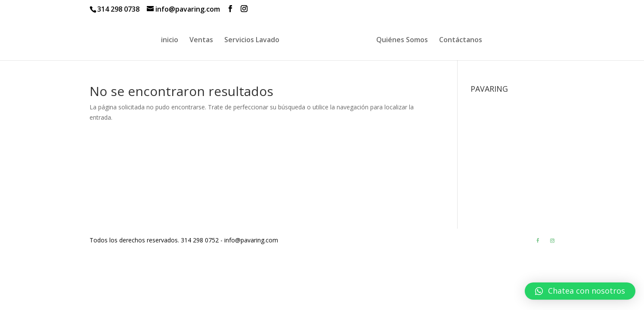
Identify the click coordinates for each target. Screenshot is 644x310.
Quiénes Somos (402, 40)
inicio (170, 40)
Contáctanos (461, 40)
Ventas (201, 40)
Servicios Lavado (252, 40)
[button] (580, 291)
